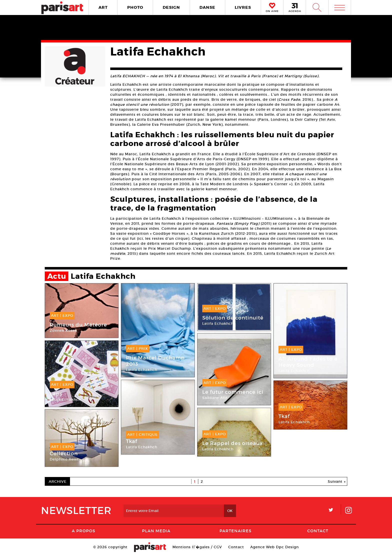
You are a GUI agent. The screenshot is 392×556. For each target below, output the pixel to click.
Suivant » (337, 481)
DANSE (207, 7)
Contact (318, 531)
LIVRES (243, 7)
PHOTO (135, 7)
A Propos (83, 531)
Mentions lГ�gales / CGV (197, 547)
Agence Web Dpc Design (274, 547)
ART (103, 7)
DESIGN (171, 7)
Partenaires (235, 531)
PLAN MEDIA (156, 531)
